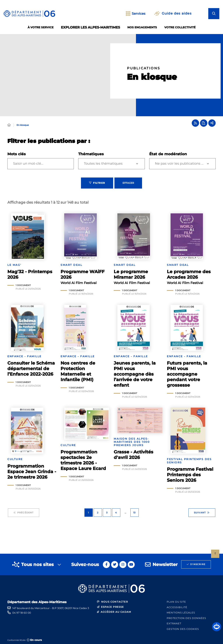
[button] (217, 627)
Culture (15, 459)
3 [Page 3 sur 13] (107, 513)
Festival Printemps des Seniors (189, 461)
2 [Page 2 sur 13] (98, 513)
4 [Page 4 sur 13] (116, 513)
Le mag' (14, 265)
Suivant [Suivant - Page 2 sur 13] (202, 513)
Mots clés (17, 154)
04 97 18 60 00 (22, 613)
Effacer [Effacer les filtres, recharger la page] (128, 183)
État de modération (168, 154)
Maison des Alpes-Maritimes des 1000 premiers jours (132, 442)
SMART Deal (71, 265)
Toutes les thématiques (103, 164)
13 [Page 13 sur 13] (134, 513)
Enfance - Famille (24, 356)
